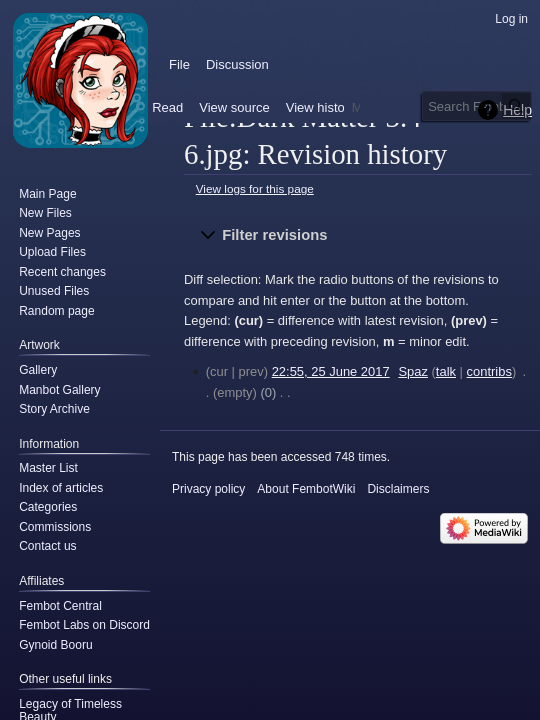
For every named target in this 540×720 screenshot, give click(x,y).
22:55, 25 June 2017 (331, 371)
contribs (489, 371)
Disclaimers (398, 489)
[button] (358, 235)
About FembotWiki (306, 489)
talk (446, 371)
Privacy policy (208, 489)
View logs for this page (255, 188)
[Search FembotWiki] (477, 106)
